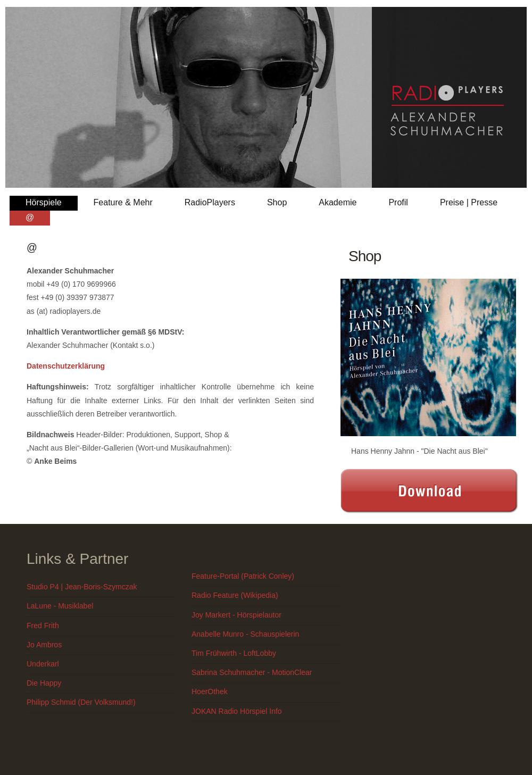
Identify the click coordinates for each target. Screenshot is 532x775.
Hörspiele (44, 202)
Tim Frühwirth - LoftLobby (234, 653)
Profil (398, 202)
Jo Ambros (44, 645)
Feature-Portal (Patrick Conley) (243, 576)
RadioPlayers (210, 202)
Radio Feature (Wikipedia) (235, 595)
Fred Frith (43, 626)
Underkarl (43, 664)
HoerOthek (210, 691)
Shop (277, 202)
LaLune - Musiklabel (60, 606)
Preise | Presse (469, 202)
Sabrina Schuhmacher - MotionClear (252, 672)
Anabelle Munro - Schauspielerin (245, 634)
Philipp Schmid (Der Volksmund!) (81, 702)
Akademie (338, 202)
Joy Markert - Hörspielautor (236, 615)
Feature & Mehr (123, 202)
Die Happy (44, 683)
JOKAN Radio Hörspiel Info (237, 711)
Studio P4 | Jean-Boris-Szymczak (82, 587)
